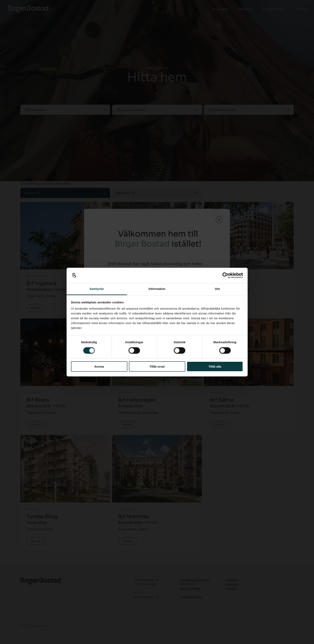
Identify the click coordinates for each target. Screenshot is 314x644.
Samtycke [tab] (97, 289)
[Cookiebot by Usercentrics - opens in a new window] (225, 275)
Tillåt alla (215, 366)
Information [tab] (157, 289)
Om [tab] (217, 289)
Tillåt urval (157, 366)
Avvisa (99, 366)
